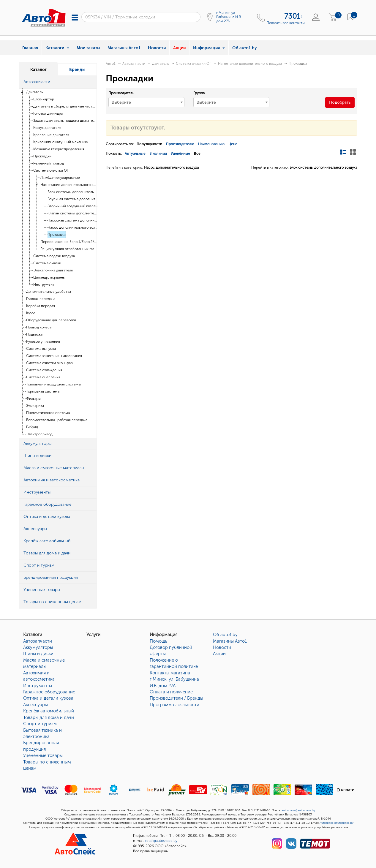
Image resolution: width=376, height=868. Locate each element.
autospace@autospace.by (298, 810)
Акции (179, 48)
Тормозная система (43, 391)
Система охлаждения (44, 370)
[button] (91, 82)
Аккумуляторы (38, 647)
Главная (30, 48)
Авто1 (111, 64)
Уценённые (180, 154)
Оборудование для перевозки (51, 320)
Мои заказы (88, 48)
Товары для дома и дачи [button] (47, 553)
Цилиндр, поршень (49, 277)
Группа (199, 93)
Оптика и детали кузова (48, 698)
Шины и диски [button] (37, 456)
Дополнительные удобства (49, 292)
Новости (157, 48)
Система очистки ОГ (51, 170)
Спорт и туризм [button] (39, 565)
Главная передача (41, 299)
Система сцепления (43, 377)
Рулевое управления (43, 341)
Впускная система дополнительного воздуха (73, 199)
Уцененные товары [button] (42, 590)
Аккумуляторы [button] (37, 444)
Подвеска (34, 334)
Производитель (121, 93)
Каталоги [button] (57, 48)
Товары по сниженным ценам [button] (52, 602)
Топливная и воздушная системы (53, 384)
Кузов (31, 313)
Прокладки (42, 156)
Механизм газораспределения (59, 149)
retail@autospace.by (161, 841)
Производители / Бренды (176, 698)
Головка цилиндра (48, 113)
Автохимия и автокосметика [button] (52, 480)
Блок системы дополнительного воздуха (73, 192)
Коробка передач (41, 306)
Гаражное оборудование (49, 692)
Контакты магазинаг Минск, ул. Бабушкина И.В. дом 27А (174, 679)
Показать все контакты (286, 23)
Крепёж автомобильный (49, 711)
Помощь (158, 641)
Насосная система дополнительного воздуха (73, 220)
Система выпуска (41, 349)
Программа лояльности (174, 705)
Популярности (149, 144)
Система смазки (47, 263)
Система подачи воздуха (54, 256)
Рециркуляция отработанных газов (69, 249)
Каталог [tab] (38, 70)
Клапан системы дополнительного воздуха (73, 213)
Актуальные (135, 154)
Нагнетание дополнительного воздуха (69, 185)
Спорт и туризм (40, 724)
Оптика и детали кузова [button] (47, 517)
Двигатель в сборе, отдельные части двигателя (65, 106)
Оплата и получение (171, 692)
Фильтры (33, 399)
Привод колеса (39, 327)
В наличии (158, 154)
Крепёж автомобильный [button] (47, 541)
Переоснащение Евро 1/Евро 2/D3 (69, 242)
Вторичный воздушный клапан (72, 206)
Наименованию (211, 144)
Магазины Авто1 (124, 48)
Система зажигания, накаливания (54, 356)
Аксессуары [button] (35, 529)
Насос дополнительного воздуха (73, 227)
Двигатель (35, 92)
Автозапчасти (134, 64)
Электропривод (39, 434)
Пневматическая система (48, 413)
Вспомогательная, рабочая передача (57, 420)
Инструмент (44, 284)
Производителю (180, 144)
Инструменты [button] (37, 492)
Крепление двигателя (51, 135)
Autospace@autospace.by (336, 823)
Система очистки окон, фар (49, 363)
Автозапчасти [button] (37, 82)
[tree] (58, 263)
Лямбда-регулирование (60, 178)
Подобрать (340, 102)
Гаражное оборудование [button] (48, 504)
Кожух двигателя (47, 128)
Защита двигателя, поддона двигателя (65, 121)
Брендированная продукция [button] (51, 577)
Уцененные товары (43, 755)
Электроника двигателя (53, 270)
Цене (233, 144)
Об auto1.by (245, 48)
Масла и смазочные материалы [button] (54, 468)
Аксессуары (35, 705)
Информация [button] (209, 48)
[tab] (58, 82)
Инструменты (38, 686)
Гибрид (32, 427)
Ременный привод (49, 163)
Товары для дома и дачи (49, 717)
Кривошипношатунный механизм (61, 142)
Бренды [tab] (77, 70)
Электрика (35, 406)
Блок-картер (44, 99)
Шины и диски (38, 654)
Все (197, 154)
